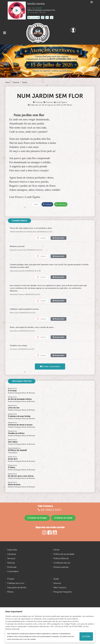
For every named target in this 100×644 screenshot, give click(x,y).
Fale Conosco (60, 588)
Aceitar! (86, 636)
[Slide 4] (54, 75)
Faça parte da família (17, 588)
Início (8, 82)
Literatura (12, 554)
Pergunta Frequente (63, 592)
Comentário (13, 571)
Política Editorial (61, 558)
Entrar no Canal (63, 518)
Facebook (47, 204)
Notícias (11, 563)
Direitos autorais (61, 567)
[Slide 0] (46, 75)
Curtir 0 (42, 238)
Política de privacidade (64, 554)
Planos (10, 592)
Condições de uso (62, 563)
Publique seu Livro (16, 583)
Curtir (36, 204)
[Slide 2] (50, 75)
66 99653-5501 (50, 510)
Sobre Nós (12, 550)
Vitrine (56, 550)
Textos (25, 82)
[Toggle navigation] (5, 33)
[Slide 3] (52, 75)
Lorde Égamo (61, 102)
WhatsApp (61, 204)
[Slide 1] (48, 75)
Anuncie (57, 583)
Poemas (16, 82)
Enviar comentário (50, 366)
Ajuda (56, 579)
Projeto (11, 579)
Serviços (11, 558)
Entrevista (12, 567)
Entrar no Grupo (37, 518)
